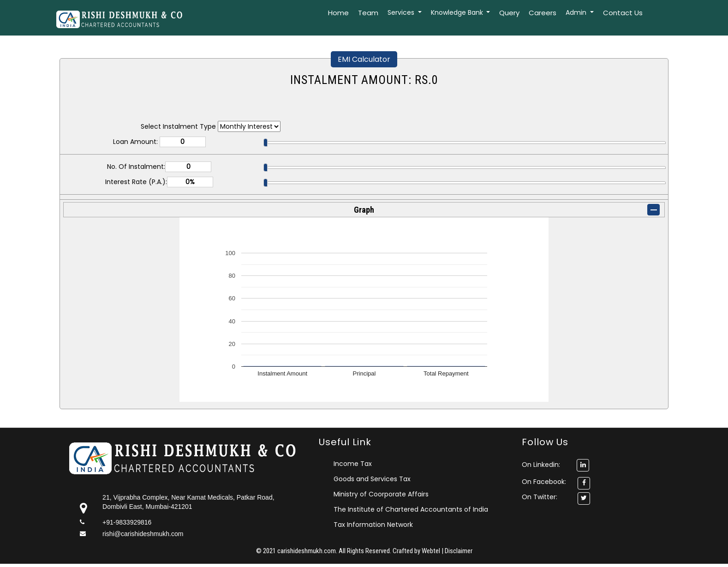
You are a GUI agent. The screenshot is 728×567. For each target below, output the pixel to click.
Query (509, 13)
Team (368, 13)
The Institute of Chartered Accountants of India (411, 509)
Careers (543, 13)
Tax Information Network (373, 525)
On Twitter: (540, 497)
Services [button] (402, 12)
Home (338, 13)
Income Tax (353, 464)
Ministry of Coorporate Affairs (381, 494)
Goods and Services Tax (372, 479)
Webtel (432, 551)
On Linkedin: (555, 465)
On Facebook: (544, 482)
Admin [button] (577, 12)
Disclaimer (459, 551)
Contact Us (623, 13)
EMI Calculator (364, 59)
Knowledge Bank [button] (458, 12)
